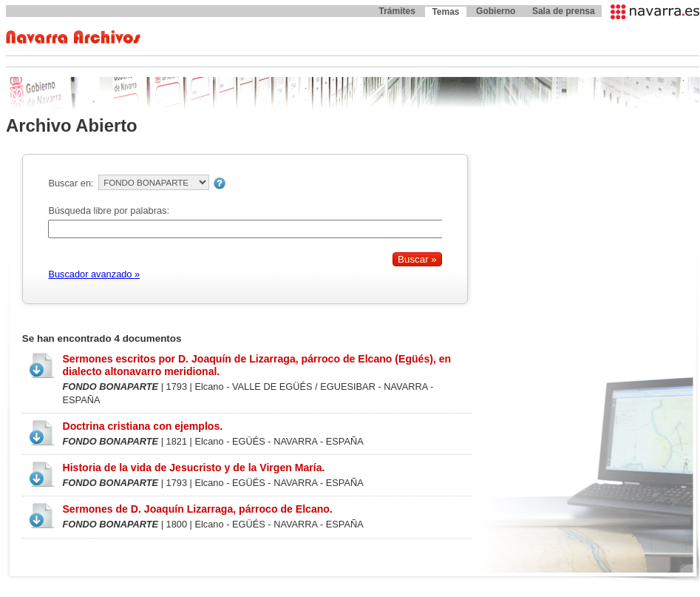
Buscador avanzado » (94, 274)
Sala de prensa (564, 11)
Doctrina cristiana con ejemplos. (142, 426)
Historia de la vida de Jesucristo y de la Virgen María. (193, 468)
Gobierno (496, 11)
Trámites (397, 11)
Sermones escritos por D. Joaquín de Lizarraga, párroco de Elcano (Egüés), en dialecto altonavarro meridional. (256, 365)
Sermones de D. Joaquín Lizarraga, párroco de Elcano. (197, 509)
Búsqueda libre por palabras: (109, 210)
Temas (445, 12)
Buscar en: (71, 183)
